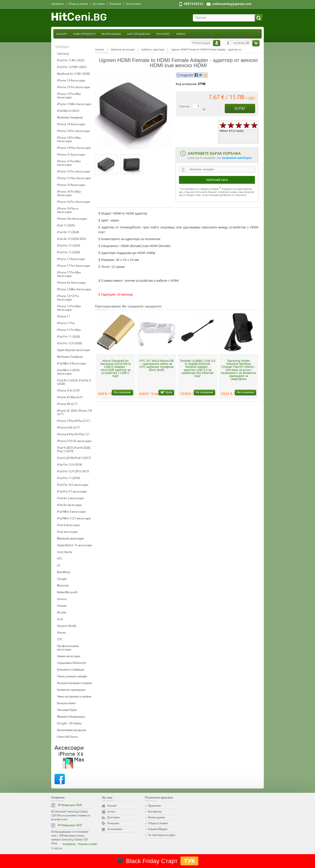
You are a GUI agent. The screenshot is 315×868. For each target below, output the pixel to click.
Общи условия (158, 823)
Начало (62, 34)
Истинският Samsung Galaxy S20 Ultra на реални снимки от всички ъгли (71, 816)
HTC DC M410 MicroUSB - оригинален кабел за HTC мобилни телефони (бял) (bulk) (157, 365)
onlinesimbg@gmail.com (232, 4)
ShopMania (69, 844)
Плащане (113, 823)
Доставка (113, 818)
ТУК (189, 861)
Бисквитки (155, 812)
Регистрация (201, 43)
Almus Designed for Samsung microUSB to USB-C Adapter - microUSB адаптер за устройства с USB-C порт (116, 368)
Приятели (154, 806)
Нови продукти (84, 34)
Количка (256, 43)
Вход (217, 43)
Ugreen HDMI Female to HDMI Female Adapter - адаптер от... (207, 50)
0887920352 (194, 4)
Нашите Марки (158, 829)
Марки (181, 34)
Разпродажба (111, 34)
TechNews (163, 34)
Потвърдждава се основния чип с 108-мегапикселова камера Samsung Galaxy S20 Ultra (70, 838)
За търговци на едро (162, 835)
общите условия (209, 189)
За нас (111, 812)
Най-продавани (139, 34)
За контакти (115, 829)
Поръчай (184, 107)
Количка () (241, 43)
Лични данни (157, 818)
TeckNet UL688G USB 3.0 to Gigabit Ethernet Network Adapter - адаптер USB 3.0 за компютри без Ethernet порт (198, 368)
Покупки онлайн (88, 844)
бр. (204, 109)
